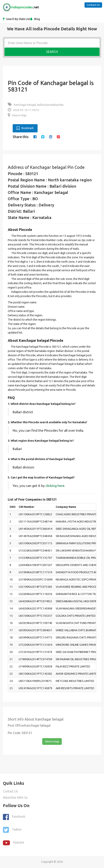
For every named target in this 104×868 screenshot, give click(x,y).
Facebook (14, 817)
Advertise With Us (15, 797)
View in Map (17, 115)
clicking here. (55, 486)
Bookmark (25, 128)
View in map (52, 741)
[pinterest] (58, 137)
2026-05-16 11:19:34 (23, 110)
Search (52, 52)
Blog (37, 19)
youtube (14, 843)
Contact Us (93, 5)
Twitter (12, 830)
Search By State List (18, 19)
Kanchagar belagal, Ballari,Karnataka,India (36, 105)
